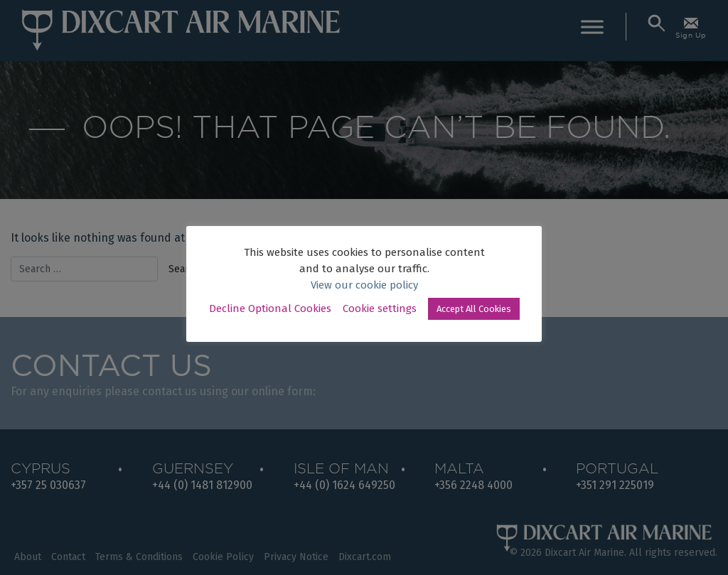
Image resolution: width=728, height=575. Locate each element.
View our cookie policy (364, 285)
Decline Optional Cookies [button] (270, 308)
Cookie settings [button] (380, 308)
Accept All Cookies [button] (474, 309)
